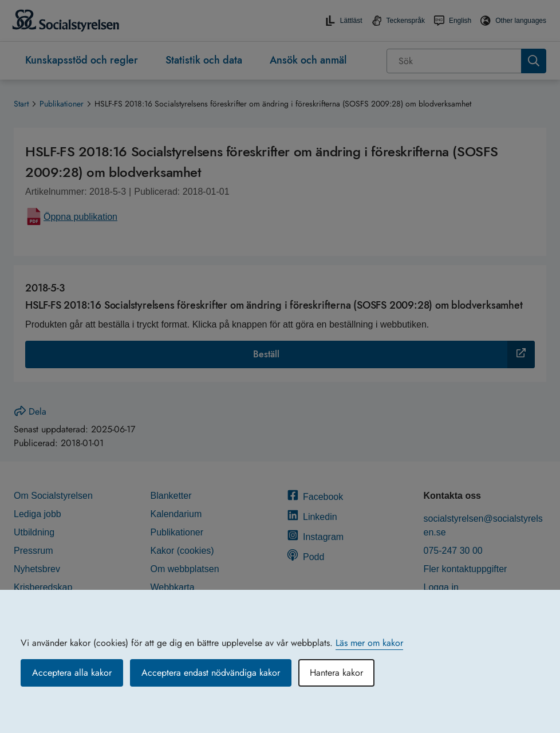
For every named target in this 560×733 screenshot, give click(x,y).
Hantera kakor (336, 673)
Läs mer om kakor (369, 643)
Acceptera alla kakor (72, 673)
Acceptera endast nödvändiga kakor (211, 673)
